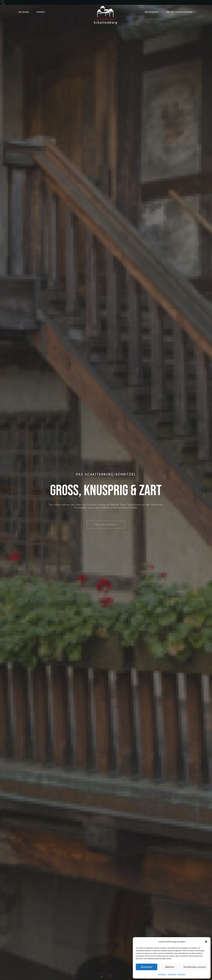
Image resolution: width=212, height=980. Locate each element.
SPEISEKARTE (152, 12)
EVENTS (41, 12)
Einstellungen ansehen (195, 967)
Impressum (162, 974)
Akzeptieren (146, 967)
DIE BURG (24, 12)
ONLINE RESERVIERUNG (179, 12)
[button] (206, 942)
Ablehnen (170, 967)
